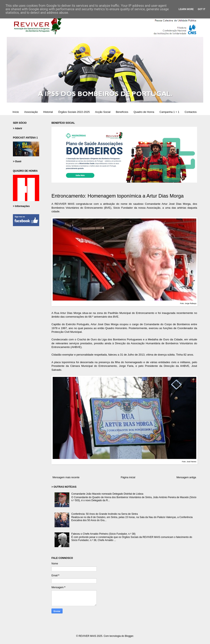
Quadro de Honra (144, 112)
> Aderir (18, 128)
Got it (201, 9)
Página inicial (128, 477)
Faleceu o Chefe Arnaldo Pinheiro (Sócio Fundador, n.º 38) (103, 534)
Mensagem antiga (186, 477)
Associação (31, 112)
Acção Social (103, 112)
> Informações (21, 206)
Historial (48, 112)
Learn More (186, 9)
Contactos (191, 112)
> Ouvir (17, 161)
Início (16, 112)
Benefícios (122, 112)
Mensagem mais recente (66, 477)
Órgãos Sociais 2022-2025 (74, 112)
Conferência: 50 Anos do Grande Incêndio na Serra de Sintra (105, 514)
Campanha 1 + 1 (169, 112)
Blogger (129, 636)
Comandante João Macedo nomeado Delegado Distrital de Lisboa (107, 494)
